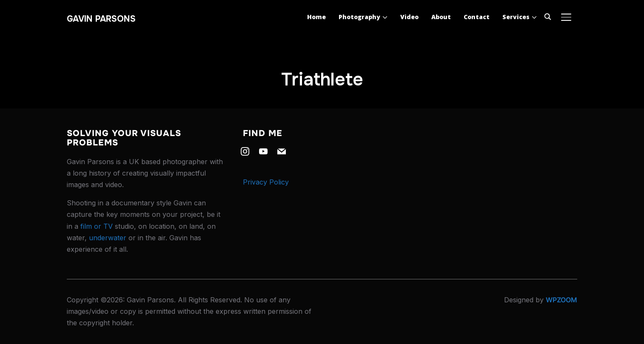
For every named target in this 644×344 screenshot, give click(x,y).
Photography (359, 17)
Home (316, 17)
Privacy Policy (266, 182)
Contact (477, 17)
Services (516, 17)
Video (409, 17)
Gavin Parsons (101, 19)
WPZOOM (561, 300)
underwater (108, 238)
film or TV (97, 226)
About (441, 17)
